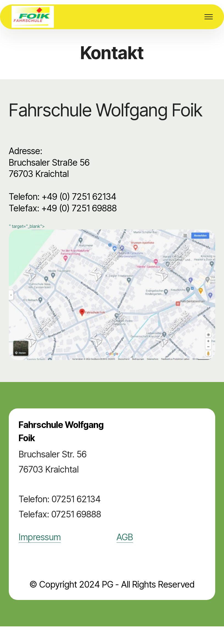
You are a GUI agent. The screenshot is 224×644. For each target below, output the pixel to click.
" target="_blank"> (112, 292)
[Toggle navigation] (209, 17)
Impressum (40, 537)
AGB (125, 537)
